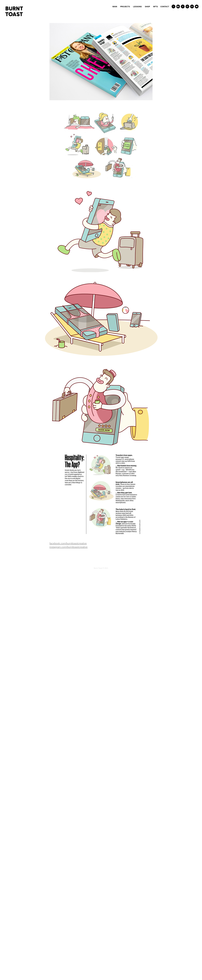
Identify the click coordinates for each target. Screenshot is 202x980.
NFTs (156, 7)
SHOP (148, 7)
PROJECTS (125, 7)
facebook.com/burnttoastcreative (68, 543)
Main (115, 7)
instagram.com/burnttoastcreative (69, 547)
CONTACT (165, 7)
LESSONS (137, 7)
